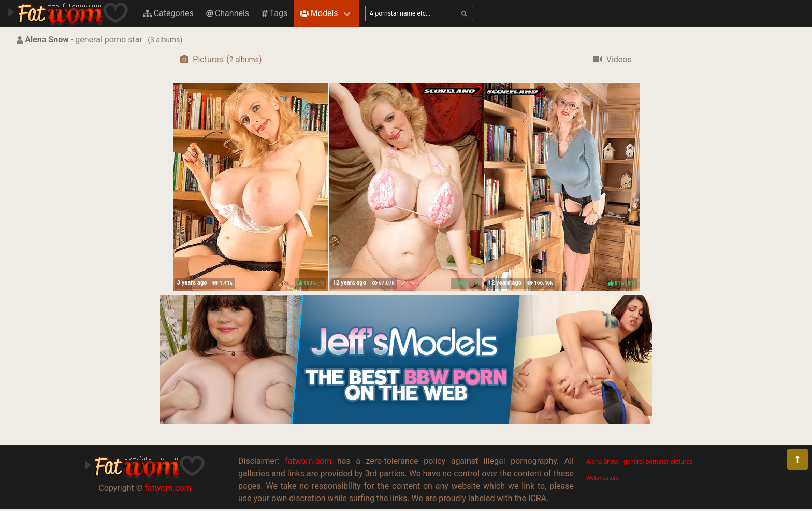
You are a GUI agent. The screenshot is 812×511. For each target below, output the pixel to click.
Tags (274, 13)
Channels (228, 13)
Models (319, 13)
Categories (168, 13)
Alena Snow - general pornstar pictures (639, 462)
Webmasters (603, 478)
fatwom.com (168, 488)
